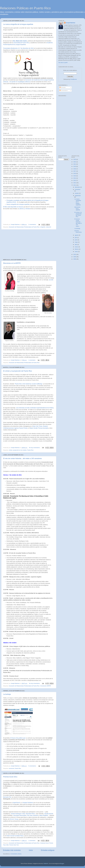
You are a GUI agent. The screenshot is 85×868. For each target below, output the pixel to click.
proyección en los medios (20, 450)
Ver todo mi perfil (63, 63)
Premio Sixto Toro (14, 845)
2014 (75, 178)
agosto (77, 235)
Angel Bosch (16, 803)
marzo (77, 247)
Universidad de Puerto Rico (21, 43)
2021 (75, 164)
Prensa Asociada (43, 428)
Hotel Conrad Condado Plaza (15, 836)
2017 (75, 171)
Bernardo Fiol (7, 797)
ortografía (43, 227)
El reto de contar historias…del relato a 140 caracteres (22, 458)
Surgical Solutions (28, 803)
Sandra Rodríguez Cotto (18, 814)
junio (76, 240)
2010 (75, 254)
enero (76, 252)
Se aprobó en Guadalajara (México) (20, 82)
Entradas (63, 87)
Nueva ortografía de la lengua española (18, 204)
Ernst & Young (14, 819)
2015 (75, 176)
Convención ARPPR (45, 686)
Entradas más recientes (12, 850)
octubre (77, 193)
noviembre (78, 189)
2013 (75, 180)
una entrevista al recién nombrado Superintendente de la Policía (35, 408)
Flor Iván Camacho (33, 815)
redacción (49, 227)
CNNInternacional (8, 428)
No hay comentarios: (35, 448)
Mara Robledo (44, 815)
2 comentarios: (32, 224)
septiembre (78, 196)
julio (76, 238)
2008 (75, 259)
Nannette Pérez (30, 814)
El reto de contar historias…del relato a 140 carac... (78, 223)
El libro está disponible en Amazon (13, 207)
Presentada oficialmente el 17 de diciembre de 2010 (18, 48)
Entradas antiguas (48, 850)
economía (11, 768)
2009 (75, 257)
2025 (75, 159)
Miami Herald (34, 428)
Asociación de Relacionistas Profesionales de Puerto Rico (24, 227)
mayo (76, 242)
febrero (77, 249)
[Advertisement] (29, 244)
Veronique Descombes (20, 815)
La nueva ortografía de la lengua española (18, 24)
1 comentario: (32, 360)
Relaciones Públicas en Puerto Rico (25, 8)
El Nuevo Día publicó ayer (18, 738)
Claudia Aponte (49, 814)
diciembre (78, 187)
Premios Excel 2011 (10, 777)
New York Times (38, 426)
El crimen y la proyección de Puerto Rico (18, 371)
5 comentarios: (32, 766)
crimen (11, 450)
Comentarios (64, 90)
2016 (75, 173)
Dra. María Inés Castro (20, 41)
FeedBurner (74, 79)
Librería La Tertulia (24, 209)
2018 (75, 169)
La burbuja (7, 694)
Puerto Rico (30, 450)
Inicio (31, 850)
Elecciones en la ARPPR (12, 263)
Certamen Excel (44, 843)
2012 (75, 183)
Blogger (62, 864)
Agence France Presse (21, 428)
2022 (75, 162)
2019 (75, 166)
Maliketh (46, 864)
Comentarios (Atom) (16, 854)
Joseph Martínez (70, 23)
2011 (75, 185)
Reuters (45, 426)
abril (76, 245)
